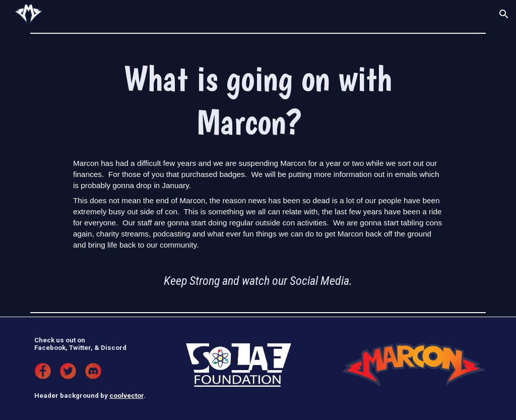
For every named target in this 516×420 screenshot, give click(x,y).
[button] (504, 14)
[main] (258, 100)
